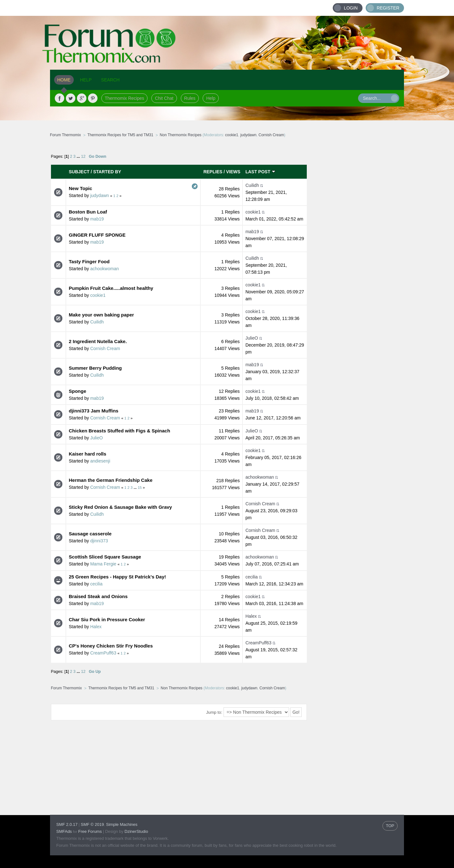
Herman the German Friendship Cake (110, 480)
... (79, 156)
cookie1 (232, 135)
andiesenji (100, 461)
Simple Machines (122, 824)
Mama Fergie (103, 564)
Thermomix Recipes (124, 98)
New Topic (80, 188)
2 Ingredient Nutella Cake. (98, 341)
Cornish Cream (271, 135)
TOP (390, 826)
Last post (260, 172)
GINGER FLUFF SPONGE (97, 235)
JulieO (252, 338)
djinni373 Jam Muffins (94, 411)
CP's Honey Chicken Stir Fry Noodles (111, 646)
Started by (107, 172)
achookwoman (104, 269)
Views (233, 172)
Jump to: (214, 712)
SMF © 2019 (92, 824)
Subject (79, 172)
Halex (96, 627)
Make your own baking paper (101, 315)
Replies (213, 172)
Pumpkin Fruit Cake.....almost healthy (111, 288)
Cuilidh (252, 185)
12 (83, 156)
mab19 (97, 219)
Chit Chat (164, 98)
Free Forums (90, 831)
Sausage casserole (90, 534)
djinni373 (99, 541)
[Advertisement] (356, 242)
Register (388, 8)
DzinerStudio (136, 831)
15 (140, 487)
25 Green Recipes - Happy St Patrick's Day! (117, 577)
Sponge (77, 391)
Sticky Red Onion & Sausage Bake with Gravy (120, 507)
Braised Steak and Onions (98, 596)
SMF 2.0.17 (67, 824)
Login (351, 8)
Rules (190, 98)
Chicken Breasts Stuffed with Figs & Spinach (119, 431)
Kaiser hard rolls (87, 454)
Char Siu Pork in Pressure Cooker (107, 619)
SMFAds (64, 831)
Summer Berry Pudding (95, 368)
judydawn (248, 135)
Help (211, 98)
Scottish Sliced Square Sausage (105, 557)
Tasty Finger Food (89, 262)
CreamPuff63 (103, 653)
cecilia (96, 584)
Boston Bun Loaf (88, 212)
